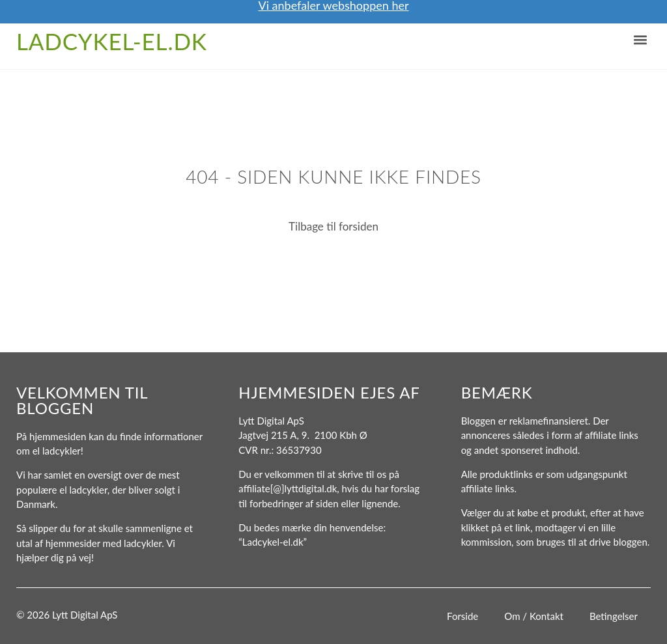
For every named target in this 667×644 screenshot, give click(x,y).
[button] (640, 40)
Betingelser (614, 616)
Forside (462, 616)
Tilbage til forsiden (333, 226)
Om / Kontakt (534, 616)
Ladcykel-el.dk (112, 41)
